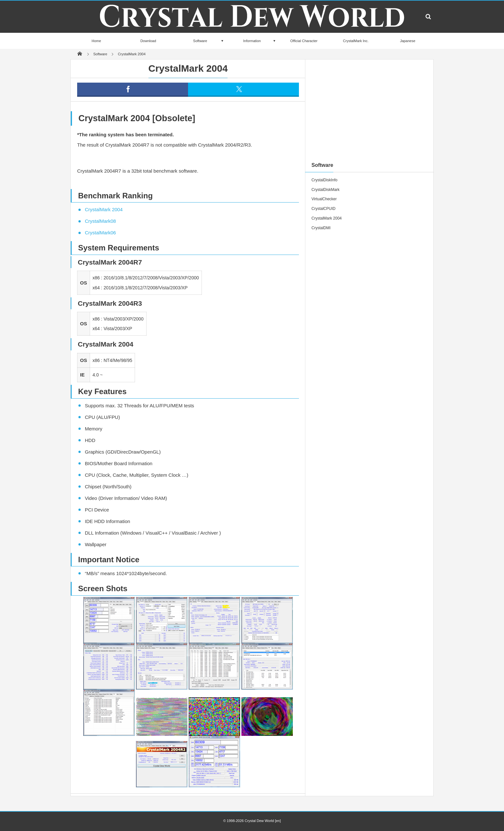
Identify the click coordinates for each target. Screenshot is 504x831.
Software (200, 41)
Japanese (408, 41)
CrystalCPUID (324, 209)
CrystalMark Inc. (356, 41)
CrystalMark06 (100, 233)
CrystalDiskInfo (324, 180)
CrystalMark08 (100, 221)
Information (252, 41)
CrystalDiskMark (325, 190)
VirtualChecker (324, 199)
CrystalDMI (321, 228)
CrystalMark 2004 (104, 209)
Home (96, 41)
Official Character (304, 41)
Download (148, 41)
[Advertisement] (369, 111)
